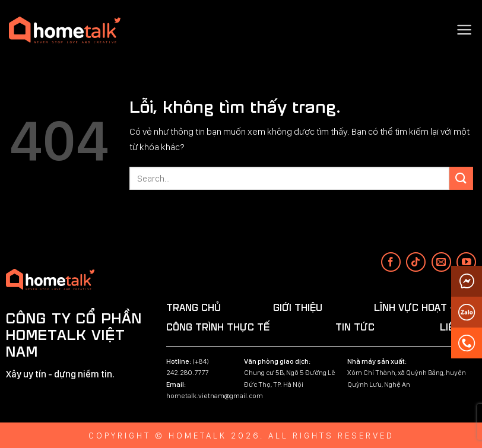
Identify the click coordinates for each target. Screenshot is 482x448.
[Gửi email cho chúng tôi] (441, 262)
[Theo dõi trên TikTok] (416, 262)
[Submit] (461, 178)
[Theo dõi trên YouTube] (466, 262)
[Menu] (464, 30)
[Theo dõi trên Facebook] (391, 262)
